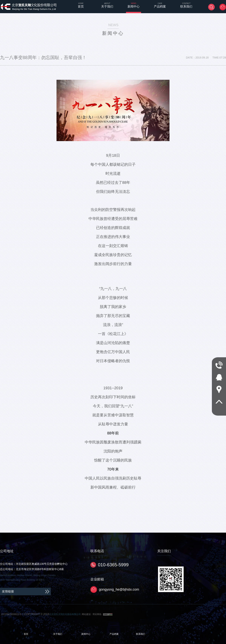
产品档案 (114, 634)
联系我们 (140, 634)
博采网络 (97, 614)
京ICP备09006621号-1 (12, 614)
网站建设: (87, 614)
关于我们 (58, 634)
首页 (26, 634)
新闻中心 (86, 634)
